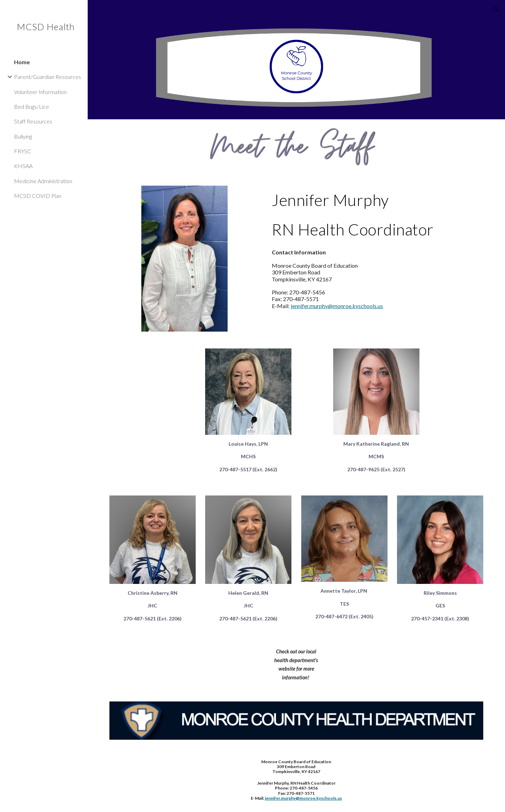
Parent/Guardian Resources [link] (48, 77)
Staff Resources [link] (33, 121)
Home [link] (22, 62)
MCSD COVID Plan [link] (38, 196)
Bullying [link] (23, 136)
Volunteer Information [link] (40, 92)
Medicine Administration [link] (43, 181)
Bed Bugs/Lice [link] (32, 107)
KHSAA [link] (23, 166)
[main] (376, 215)
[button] (497, 10)
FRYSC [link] (23, 151)
